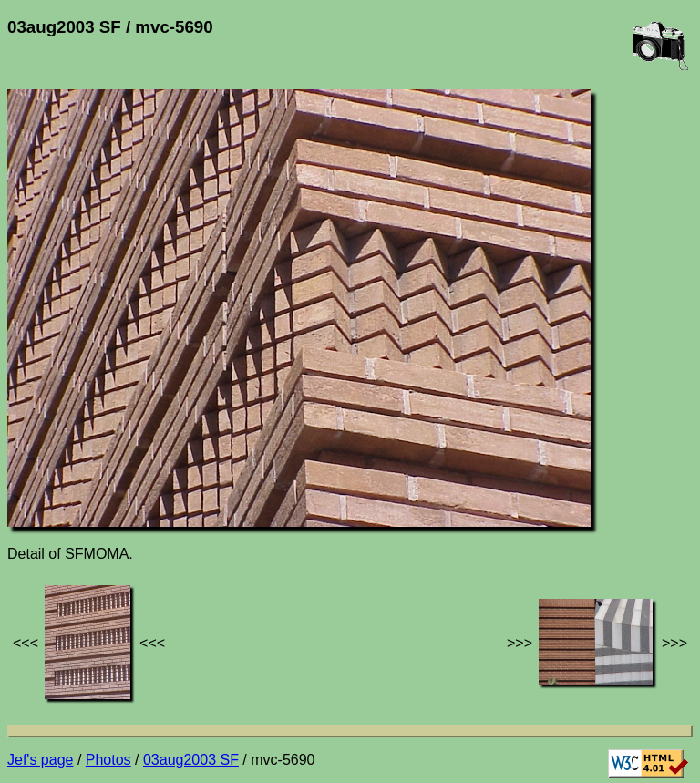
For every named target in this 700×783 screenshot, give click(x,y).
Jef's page (40, 760)
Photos (108, 760)
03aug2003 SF (191, 760)
